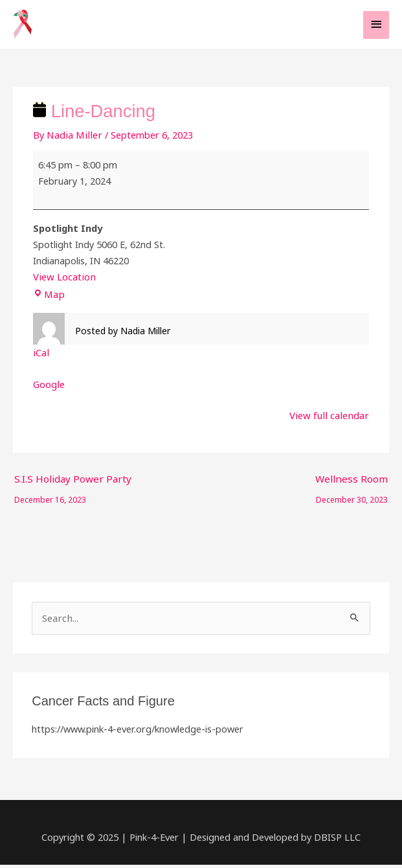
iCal (40, 358)
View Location (63, 282)
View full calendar (331, 420)
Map (48, 299)
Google (49, 389)
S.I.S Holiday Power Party (69, 485)
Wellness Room (352, 485)
